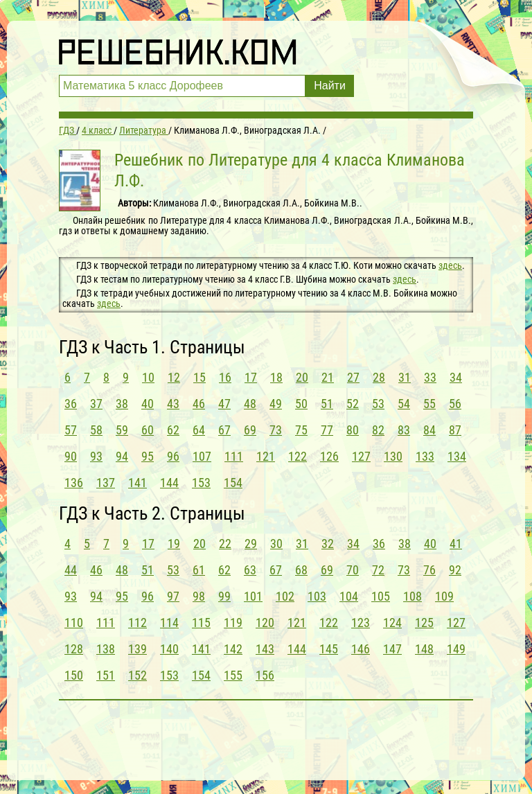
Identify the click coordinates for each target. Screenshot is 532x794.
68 (301, 570)
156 (265, 675)
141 (138, 483)
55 (429, 404)
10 (148, 377)
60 (148, 430)
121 (266, 456)
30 (276, 544)
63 (250, 570)
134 (457, 456)
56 (455, 404)
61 (199, 570)
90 (71, 456)
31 (405, 377)
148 (424, 649)
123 (361, 623)
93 (96, 456)
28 (379, 377)
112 (138, 623)
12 (174, 377)
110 (74, 623)
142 (233, 649)
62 (173, 430)
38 (122, 404)
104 (349, 596)
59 (122, 430)
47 (224, 404)
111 (234, 456)
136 (74, 483)
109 (444, 596)
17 (251, 377)
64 (199, 430)
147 (392, 649)
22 (225, 544)
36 (71, 404)
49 (276, 404)
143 (265, 649)
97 (173, 596)
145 (329, 649)
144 (169, 483)
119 (233, 623)
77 (327, 430)
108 (413, 596)
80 (353, 430)
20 (302, 377)
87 (455, 430)
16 (225, 377)
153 (201, 483)
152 (138, 675)
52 (353, 404)
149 (456, 649)
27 (353, 377)
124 (392, 623)
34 (456, 377)
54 (404, 404)
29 (251, 544)
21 (328, 377)
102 (285, 596)
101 (253, 596)
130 (393, 456)
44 (71, 570)
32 (328, 544)
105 (381, 596)
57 (71, 430)
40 (148, 404)
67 (224, 430)
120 (265, 623)
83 (404, 430)
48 (250, 404)
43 (173, 404)
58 (96, 430)
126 (329, 456)
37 (96, 404)
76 (429, 570)
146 (361, 649)
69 (250, 430)
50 (301, 404)
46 (199, 404)
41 (456, 544)
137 (106, 483)
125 (424, 623)
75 (301, 430)
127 (361, 456)
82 (378, 430)
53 (378, 404)
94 (122, 456)
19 (174, 544)
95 (148, 456)
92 (455, 570)
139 (138, 649)
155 (233, 675)
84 (429, 430)
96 (173, 456)
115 (201, 623)
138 (106, 649)
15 (199, 377)
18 (276, 377)
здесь (450, 265)
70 (353, 570)
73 (276, 430)
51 (327, 404)
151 (106, 675)
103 (317, 596)
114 (169, 623)
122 (298, 456)
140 (169, 649)
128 (74, 649)
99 (224, 596)
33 (430, 377)
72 (378, 570)
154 (233, 483)
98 (199, 596)
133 (425, 456)
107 (202, 456)
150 (74, 675)
